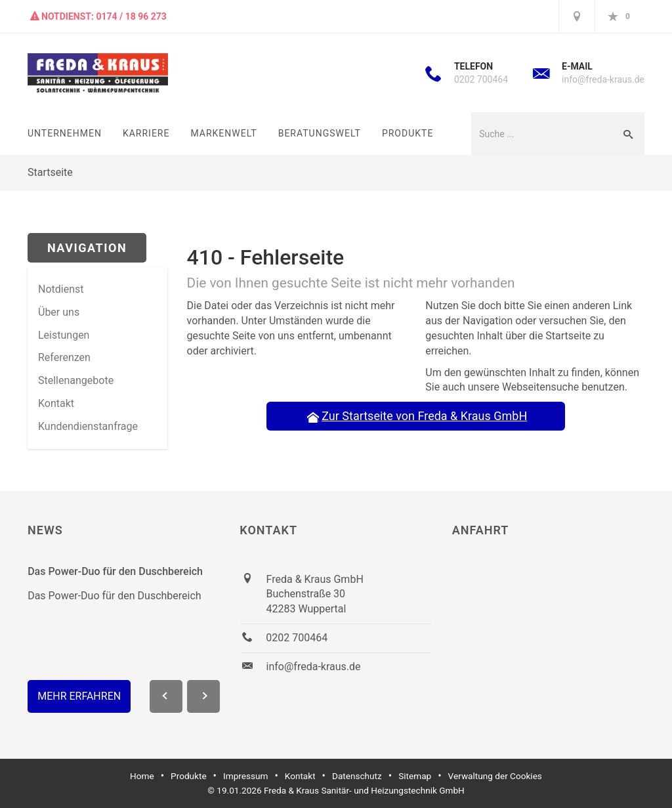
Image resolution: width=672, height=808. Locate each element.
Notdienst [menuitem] (61, 289)
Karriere (146, 133)
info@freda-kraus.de (603, 79)
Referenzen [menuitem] (64, 357)
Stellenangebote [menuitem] (76, 380)
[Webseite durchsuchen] (541, 134)
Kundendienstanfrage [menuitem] (88, 426)
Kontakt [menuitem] (56, 403)
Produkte (408, 133)
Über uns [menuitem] (59, 312)
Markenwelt (223, 133)
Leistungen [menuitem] (64, 335)
